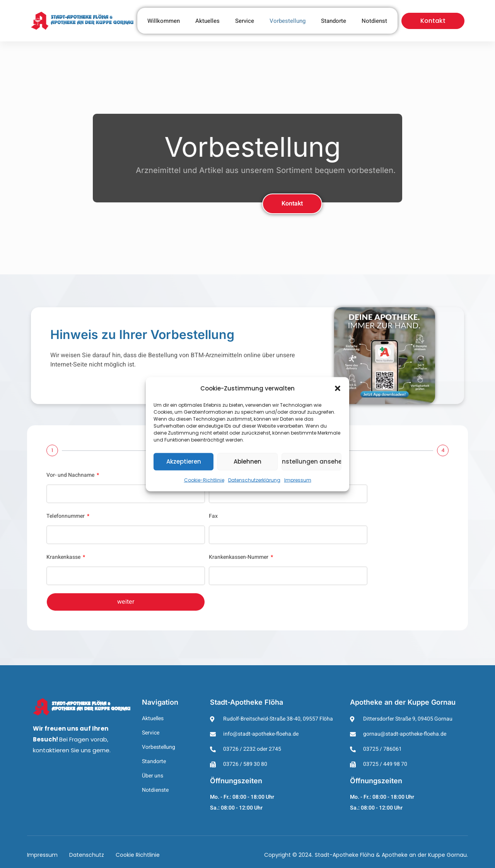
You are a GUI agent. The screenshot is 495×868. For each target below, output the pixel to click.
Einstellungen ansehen (312, 461)
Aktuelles (207, 21)
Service (245, 21)
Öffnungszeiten (236, 781)
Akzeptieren (184, 461)
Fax (213, 516)
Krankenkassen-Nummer (239, 557)
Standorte (334, 21)
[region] (247, 158)
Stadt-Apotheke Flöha (247, 702)
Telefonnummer (66, 516)
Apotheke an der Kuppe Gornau (403, 702)
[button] (338, 388)
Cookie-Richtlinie (204, 480)
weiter (126, 602)
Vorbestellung (288, 21)
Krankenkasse (64, 557)
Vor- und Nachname (71, 475)
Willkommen (164, 21)
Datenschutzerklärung (254, 480)
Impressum (298, 480)
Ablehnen (247, 461)
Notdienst (374, 21)
